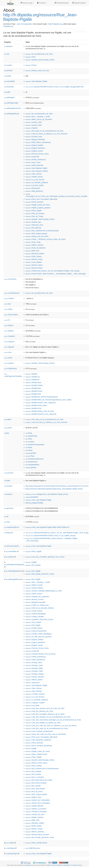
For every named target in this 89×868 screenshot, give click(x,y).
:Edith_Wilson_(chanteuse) (38, 142)
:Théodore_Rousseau (36, 812)
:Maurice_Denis (34, 265)
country (8, 65)
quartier (9, 363)
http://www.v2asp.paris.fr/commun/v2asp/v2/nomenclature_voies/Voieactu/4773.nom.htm (57, 486)
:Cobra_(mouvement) (36, 631)
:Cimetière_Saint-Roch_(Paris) (39, 619)
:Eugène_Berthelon (35, 148)
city (7, 54)
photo (8, 358)
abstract (8, 46)
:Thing (29, 433)
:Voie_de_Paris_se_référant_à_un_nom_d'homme (46, 134)
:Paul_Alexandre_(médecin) (38, 740)
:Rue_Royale (33, 565)
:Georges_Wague (35, 674)
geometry (9, 508)
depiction (9, 533)
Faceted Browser (62, 3)
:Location (30, 442)
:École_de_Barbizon (36, 248)
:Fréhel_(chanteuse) (36, 160)
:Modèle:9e (32, 380)
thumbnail (9, 87)
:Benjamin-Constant (35, 602)
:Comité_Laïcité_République (38, 634)
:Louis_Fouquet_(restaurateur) (39, 731)
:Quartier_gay (33, 222)
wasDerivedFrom (12, 527)
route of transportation (25, 24)
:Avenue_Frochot (35, 599)
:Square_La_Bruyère (36, 809)
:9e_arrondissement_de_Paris (39, 54)
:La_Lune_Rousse (35, 180)
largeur (9, 325)
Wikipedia (28, 865)
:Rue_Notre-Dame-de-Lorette (39, 780)
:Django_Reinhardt (35, 139)
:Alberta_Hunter (34, 585)
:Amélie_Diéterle (34, 588)
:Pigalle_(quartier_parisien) (38, 208)
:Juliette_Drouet (34, 177)
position (10, 557)
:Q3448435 (32, 497)
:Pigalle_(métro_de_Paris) (38, 205)
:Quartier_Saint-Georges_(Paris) (40, 60)
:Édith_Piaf (32, 251)
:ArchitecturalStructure (35, 459)
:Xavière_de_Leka (35, 814)
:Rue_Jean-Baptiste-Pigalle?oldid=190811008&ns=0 (47, 527)
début (8, 309)
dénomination (11, 315)
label (7, 481)
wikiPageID (10, 97)
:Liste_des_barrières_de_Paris (39, 711)
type (7, 433)
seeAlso (8, 486)
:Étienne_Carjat (34, 259)
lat (6, 516)
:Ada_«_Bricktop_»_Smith (38, 117)
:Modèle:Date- (33, 388)
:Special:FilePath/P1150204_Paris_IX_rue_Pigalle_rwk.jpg (50, 536)
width (7, 92)
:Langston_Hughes (35, 703)
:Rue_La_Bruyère (35, 777)
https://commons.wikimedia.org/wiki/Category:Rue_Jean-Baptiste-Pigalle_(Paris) (54, 489)
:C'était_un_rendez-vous (37, 605)
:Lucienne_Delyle (35, 185)
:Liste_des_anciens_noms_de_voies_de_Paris (45, 708)
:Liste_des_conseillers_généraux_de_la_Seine (45, 557)
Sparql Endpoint (79, 3)
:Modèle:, (32, 374)
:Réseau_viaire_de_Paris (37, 71)
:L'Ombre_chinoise (35, 694)
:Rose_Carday (34, 766)
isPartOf (8, 71)
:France (31, 65)
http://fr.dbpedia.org (55, 24)
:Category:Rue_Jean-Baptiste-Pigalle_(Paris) (47, 494)
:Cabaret (31, 128)
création (9, 298)
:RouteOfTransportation (35, 445)
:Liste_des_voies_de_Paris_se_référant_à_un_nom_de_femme (51, 726)
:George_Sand (34, 662)
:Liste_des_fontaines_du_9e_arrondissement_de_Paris (48, 717)
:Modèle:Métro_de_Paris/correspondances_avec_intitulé (48, 400)
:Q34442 (31, 467)
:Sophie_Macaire (34, 806)
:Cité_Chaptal (33, 622)
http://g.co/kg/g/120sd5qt (34, 503)
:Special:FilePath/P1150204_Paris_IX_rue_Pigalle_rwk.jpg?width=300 (55, 87)
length (8, 76)
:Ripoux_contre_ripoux (36, 763)
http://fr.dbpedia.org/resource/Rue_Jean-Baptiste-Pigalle (40, 17)
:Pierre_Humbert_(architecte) (39, 746)
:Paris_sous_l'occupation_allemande (41, 199)
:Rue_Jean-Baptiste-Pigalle (38, 500)
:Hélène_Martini (34, 680)
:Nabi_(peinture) (34, 191)
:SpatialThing (31, 436)
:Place (29, 439)
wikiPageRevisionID (13, 108)
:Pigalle (31, 562)
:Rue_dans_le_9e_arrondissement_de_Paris (44, 131)
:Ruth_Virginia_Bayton (36, 234)
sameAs (8, 494)
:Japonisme (33, 683)
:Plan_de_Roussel (35, 213)
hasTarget (10, 848)
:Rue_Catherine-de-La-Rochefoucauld (42, 231)
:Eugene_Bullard (34, 145)
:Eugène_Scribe (34, 151)
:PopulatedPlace (32, 465)
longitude (10, 336)
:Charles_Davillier (35, 617)
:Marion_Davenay (35, 832)
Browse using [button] (27, 3)
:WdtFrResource (33, 848)
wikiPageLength (11, 103)
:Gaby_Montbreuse (35, 660)
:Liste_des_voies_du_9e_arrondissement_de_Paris (47, 728)
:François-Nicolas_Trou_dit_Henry (41, 654)
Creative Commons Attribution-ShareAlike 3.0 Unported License (64, 865)
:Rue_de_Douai (34, 791)
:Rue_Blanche (33, 228)
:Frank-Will (32, 157)
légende (9, 347)
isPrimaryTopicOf (12, 546)
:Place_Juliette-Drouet (36, 754)
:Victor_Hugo (33, 242)
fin (7, 320)
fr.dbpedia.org (8, 26)
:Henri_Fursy (33, 162)
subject (8, 419)
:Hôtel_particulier (34, 165)
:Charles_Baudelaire (36, 614)
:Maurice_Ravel (34, 268)
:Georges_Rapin (34, 668)
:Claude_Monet (34, 628)
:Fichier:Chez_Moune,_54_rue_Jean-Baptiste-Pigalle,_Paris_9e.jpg (52, 271)
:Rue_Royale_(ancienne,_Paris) (40, 574)
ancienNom (10, 279)
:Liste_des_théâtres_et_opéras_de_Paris (43, 723)
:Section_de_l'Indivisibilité (38, 800)
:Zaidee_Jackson (34, 245)
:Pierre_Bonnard (34, 202)
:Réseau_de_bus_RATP (37, 236)
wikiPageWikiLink (12, 114)
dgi (7, 304)
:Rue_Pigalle (33, 571)
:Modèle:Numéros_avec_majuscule (41, 414)
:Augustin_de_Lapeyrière (37, 597)
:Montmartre (33, 188)
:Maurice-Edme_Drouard (37, 835)
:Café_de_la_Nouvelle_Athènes (40, 608)
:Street (29, 450)
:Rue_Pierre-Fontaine (36, 783)
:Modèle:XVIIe (33, 408)
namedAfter (10, 81)
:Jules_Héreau (34, 174)
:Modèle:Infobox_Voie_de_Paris (40, 411)
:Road (29, 447)
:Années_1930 (34, 122)
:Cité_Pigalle (33, 625)
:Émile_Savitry (34, 256)
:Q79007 (31, 453)
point (8, 428)
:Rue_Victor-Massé (35, 789)
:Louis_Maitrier (34, 262)
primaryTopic (12, 854)
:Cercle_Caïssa (34, 611)
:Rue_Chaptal (33, 771)
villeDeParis (11, 369)
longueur (9, 342)
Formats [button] (42, 3)
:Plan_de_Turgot (34, 216)
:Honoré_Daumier (35, 677)
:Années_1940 (34, 125)
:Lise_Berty (32, 705)
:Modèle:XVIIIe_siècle (36, 405)
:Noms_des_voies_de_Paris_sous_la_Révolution (46, 734)
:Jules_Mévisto (34, 691)
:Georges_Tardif (34, 671)
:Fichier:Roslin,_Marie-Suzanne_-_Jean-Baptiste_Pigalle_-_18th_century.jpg (56, 274)
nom (8, 352)
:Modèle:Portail (34, 391)
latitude (9, 331)
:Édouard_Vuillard (35, 254)
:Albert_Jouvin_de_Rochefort (39, 119)
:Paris (30, 57)
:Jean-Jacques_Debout (37, 171)
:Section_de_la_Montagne (38, 803)
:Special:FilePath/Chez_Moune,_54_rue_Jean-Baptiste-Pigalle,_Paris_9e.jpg (57, 533)
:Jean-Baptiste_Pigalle (36, 81)
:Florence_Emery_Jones (37, 154)
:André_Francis (34, 594)
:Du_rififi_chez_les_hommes (38, 637)
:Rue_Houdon (33, 774)
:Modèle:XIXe (33, 394)
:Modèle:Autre (33, 383)
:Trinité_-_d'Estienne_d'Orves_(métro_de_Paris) (46, 239)
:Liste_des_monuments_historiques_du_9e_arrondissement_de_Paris (53, 720)
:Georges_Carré (34, 665)
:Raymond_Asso (34, 225)
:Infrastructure (32, 462)
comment (9, 473)
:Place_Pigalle (34, 211)
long (7, 522)
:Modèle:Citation (34, 385)
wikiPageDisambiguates (14, 565)
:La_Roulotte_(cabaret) (37, 182)
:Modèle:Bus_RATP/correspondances (42, 397)
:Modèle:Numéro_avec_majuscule (41, 403)
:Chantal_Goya (34, 137)
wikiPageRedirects (14, 571)
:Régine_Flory (33, 797)
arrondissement (12, 293)
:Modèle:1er (33, 377)
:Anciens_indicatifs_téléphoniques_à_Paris (44, 591)
